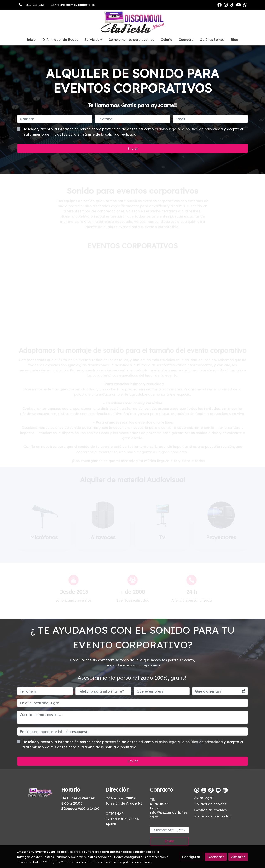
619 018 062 (35, 5)
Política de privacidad (213, 816)
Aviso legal (203, 798)
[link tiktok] (232, 5)
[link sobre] (37, 792)
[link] (132, 22)
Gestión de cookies (210, 810)
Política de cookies (210, 804)
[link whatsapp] (245, 5)
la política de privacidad (203, 129)
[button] (93, 40)
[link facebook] (219, 5)
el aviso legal (167, 129)
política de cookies (137, 862)
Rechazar (216, 857)
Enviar (133, 148)
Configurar (191, 857)
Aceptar (238, 857)
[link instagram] (226, 5)
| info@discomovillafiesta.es (70, 5)
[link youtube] (239, 5)
